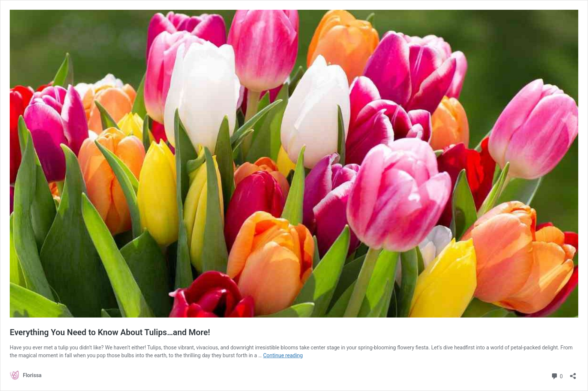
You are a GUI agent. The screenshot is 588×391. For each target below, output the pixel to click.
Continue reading (283, 355)
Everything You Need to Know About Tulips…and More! (110, 332)
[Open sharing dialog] (573, 374)
